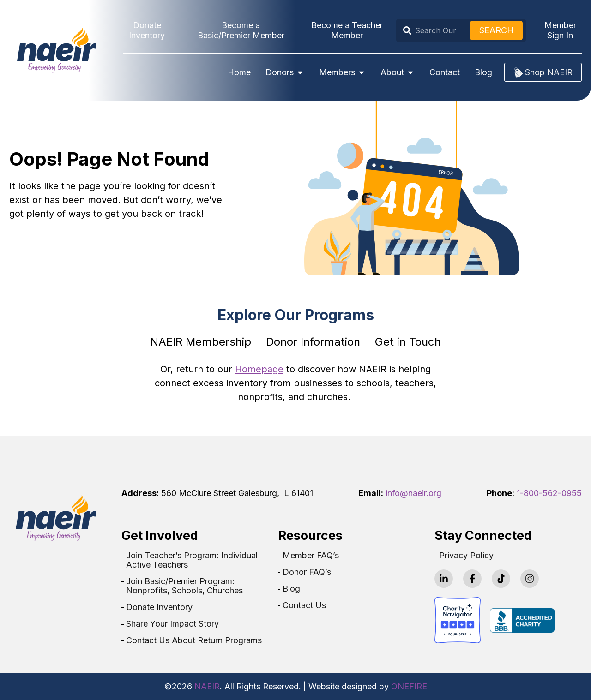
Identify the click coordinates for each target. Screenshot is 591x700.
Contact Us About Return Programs (194, 640)
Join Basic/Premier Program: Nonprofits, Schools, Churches (184, 586)
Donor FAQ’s (307, 572)
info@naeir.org (413, 493)
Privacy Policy (466, 556)
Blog (483, 72)
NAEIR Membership (201, 342)
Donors (285, 72)
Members (342, 72)
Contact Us (304, 605)
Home (239, 72)
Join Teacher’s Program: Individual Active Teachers (192, 560)
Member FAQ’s (311, 556)
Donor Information (313, 342)
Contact (445, 72)
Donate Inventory (159, 607)
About (398, 72)
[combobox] (435, 30)
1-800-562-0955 (549, 493)
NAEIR (207, 686)
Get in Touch (408, 342)
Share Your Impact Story (172, 624)
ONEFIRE (409, 686)
